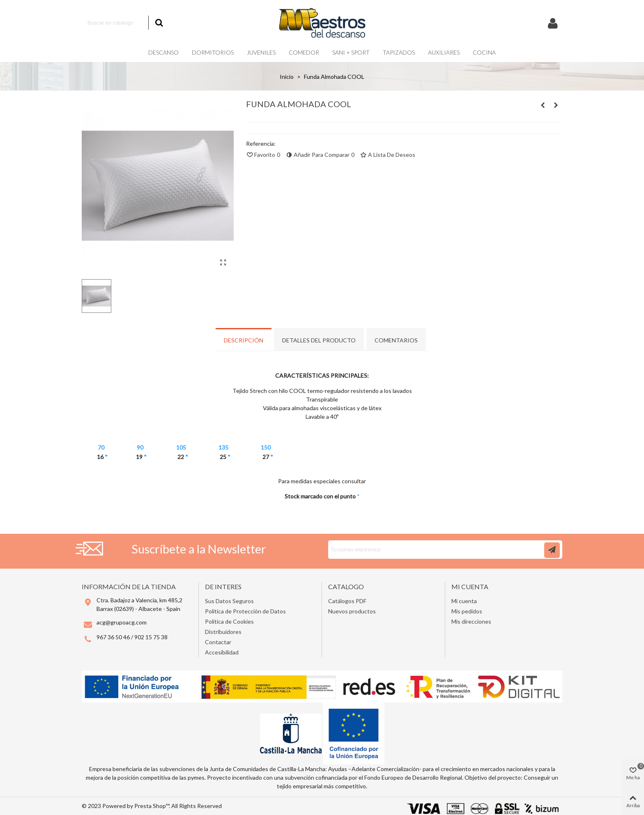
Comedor (304, 52)
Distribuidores (223, 632)
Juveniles (261, 52)
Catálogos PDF (347, 601)
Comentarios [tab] (396, 340)
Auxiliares (444, 52)
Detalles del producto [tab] (319, 340)
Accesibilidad (222, 652)
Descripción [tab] (244, 340)
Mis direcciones (471, 621)
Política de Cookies (229, 621)
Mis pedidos (467, 611)
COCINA (484, 52)
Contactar (218, 642)
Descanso (163, 52)
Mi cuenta (464, 601)
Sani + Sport (351, 52)
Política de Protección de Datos (245, 611)
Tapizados (399, 52)
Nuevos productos (352, 611)
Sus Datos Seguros (229, 601)
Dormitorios (213, 52)
